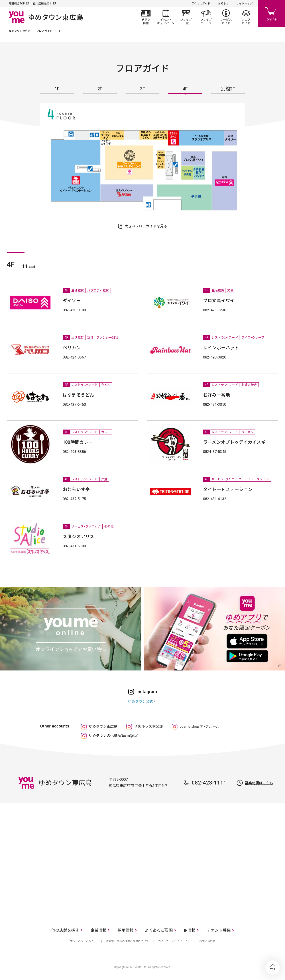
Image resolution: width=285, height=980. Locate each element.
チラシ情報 (146, 17)
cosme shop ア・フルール (200, 726)
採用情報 (126, 930)
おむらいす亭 (76, 489)
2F (100, 89)
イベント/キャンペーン (166, 17)
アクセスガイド (201, 4)
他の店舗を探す (42, 4)
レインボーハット (221, 348)
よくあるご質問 (159, 930)
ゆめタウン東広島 (20, 31)
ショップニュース (206, 17)
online (272, 13)
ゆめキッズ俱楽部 (149, 726)
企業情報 (98, 930)
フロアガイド (246, 17)
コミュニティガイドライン (174, 941)
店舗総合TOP (17, 4)
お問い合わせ (207, 941)
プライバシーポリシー (83, 941)
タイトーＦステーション (228, 489)
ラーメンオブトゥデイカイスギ (234, 442)
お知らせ (223, 4)
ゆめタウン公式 (140, 702)
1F (57, 89)
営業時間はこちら (259, 783)
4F (185, 89)
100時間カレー (78, 442)
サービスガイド (226, 17)
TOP (273, 968)
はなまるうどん (78, 395)
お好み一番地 (217, 395)
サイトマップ (244, 4)
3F (142, 89)
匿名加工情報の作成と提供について (127, 941)
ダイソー (72, 301)
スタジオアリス (78, 537)
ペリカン (72, 348)
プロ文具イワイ (219, 301)
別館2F (228, 89)
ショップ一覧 (186, 17)
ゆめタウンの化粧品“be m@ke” (113, 736)
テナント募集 (219, 930)
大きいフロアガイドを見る (146, 226)
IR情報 (190, 930)
